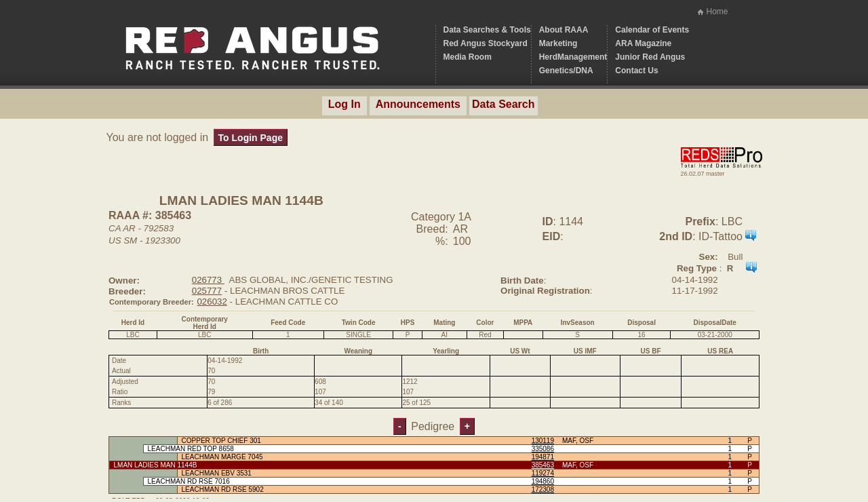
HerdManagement (573, 57)
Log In (344, 104)
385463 (543, 465)
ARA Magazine (643, 43)
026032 (212, 302)
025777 (207, 291)
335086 (543, 449)
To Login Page (251, 138)
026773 (208, 280)
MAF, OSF (578, 441)
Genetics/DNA (566, 71)
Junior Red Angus (650, 57)
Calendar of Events (652, 30)
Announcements (418, 104)
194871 (543, 457)
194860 (543, 481)
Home (717, 12)
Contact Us (636, 71)
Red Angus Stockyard (486, 43)
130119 (543, 441)
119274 (543, 473)
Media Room (468, 57)
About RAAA (564, 30)
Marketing (558, 43)
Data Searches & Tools (487, 30)
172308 (543, 489)
